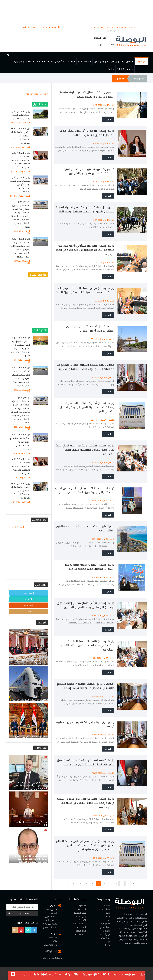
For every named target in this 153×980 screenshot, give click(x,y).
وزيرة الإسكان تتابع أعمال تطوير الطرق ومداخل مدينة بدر (21, 115)
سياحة (40, 61)
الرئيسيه (139, 79)
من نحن (92, 27)
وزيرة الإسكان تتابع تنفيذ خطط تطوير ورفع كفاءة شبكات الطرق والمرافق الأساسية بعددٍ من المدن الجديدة (21, 248)
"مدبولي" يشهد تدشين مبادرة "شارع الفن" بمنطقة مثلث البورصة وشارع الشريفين (89, 171)
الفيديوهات (81, 927)
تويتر (29, 599)
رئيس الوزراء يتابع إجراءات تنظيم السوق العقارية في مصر (85, 724)
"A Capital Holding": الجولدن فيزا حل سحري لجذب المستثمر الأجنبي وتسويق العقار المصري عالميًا (85, 490)
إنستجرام (29, 611)
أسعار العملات (80, 913)
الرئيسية (141, 61)
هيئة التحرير (122, 27)
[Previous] (68, 883)
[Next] (134, 883)
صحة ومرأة (105, 924)
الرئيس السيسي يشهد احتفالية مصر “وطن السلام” (32, 662)
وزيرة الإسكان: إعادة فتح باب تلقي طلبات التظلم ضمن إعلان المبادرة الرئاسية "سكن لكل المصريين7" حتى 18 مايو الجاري (85, 845)
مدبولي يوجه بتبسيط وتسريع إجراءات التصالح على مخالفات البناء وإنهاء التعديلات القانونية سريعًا (85, 367)
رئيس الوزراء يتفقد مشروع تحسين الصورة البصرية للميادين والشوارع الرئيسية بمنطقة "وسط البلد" (85, 209)
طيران (108, 920)
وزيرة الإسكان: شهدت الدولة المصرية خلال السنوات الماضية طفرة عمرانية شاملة (89, 567)
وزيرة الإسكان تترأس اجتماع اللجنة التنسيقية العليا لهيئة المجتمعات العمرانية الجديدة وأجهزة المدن (84, 290)
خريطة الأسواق (80, 924)
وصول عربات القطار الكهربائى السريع (31, 700)
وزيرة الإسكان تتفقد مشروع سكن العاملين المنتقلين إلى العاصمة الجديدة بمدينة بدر (20, 136)
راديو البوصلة (81, 916)
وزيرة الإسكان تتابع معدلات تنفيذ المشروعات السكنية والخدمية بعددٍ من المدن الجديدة (21, 160)
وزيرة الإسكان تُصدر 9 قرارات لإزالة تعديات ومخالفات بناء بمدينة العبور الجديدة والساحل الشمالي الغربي (87, 407)
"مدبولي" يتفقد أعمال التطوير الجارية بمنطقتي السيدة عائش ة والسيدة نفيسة (86, 94)
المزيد (109, 69)
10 (74, 883)
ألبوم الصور (81, 931)
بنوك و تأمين (100, 61)
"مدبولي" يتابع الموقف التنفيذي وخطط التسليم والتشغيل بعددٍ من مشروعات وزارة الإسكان (86, 686)
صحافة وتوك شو (105, 940)
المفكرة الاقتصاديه (82, 907)
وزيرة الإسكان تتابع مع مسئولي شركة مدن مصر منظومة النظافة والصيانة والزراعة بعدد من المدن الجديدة (85, 250)
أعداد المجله (81, 934)
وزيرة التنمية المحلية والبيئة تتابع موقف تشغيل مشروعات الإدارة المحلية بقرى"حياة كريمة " (86, 762)
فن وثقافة (105, 934)
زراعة (108, 913)
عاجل (129, 61)
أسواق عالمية (55, 61)
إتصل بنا (101, 27)
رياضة (108, 916)
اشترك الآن (18, 913)
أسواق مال (116, 61)
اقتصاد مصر (84, 61)
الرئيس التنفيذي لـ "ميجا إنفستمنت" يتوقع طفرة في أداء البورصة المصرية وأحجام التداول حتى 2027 (31, 785)
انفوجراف (82, 920)
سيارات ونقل (105, 909)
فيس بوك (29, 593)
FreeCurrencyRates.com (37, 94)
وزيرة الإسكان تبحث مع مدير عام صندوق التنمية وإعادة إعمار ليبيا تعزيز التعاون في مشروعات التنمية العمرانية (86, 803)
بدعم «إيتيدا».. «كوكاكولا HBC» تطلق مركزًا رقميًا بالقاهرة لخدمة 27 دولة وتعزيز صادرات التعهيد (80, 974)
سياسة (107, 906)
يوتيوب (29, 605)
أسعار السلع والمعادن (105, 929)
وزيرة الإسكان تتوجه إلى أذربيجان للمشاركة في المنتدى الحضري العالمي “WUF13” (87, 133)
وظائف (132, 27)
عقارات (70, 61)
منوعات (107, 945)
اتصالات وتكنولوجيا (23, 61)
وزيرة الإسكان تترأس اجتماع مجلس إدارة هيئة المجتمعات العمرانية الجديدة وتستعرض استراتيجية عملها (20, 347)
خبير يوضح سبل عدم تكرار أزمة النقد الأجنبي (32, 824)
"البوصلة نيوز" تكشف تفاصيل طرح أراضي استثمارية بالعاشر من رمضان (90, 328)
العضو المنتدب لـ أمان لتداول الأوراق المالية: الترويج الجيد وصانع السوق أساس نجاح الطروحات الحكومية (31, 859)
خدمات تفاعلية (124, 69)
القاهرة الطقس (29, 537)
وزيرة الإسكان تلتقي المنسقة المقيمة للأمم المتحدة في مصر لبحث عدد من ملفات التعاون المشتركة (87, 645)
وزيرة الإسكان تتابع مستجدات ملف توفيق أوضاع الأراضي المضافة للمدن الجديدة (20, 184)
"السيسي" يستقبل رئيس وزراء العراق (31, 736)
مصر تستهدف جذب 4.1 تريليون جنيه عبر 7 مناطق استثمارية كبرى (85, 528)
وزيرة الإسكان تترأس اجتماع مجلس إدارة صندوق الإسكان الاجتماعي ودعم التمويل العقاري (86, 605)
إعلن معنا (110, 27)
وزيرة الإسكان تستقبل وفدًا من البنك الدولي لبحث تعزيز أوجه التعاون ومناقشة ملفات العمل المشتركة (85, 450)
